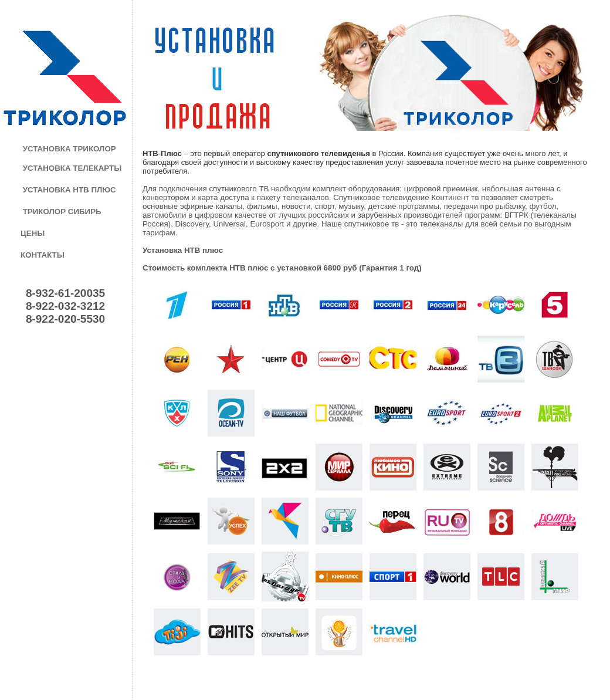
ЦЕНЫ (33, 233)
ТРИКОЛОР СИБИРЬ (62, 212)
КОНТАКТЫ (43, 255)
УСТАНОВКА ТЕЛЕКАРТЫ (72, 168)
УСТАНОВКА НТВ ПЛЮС (70, 190)
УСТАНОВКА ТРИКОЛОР (70, 149)
